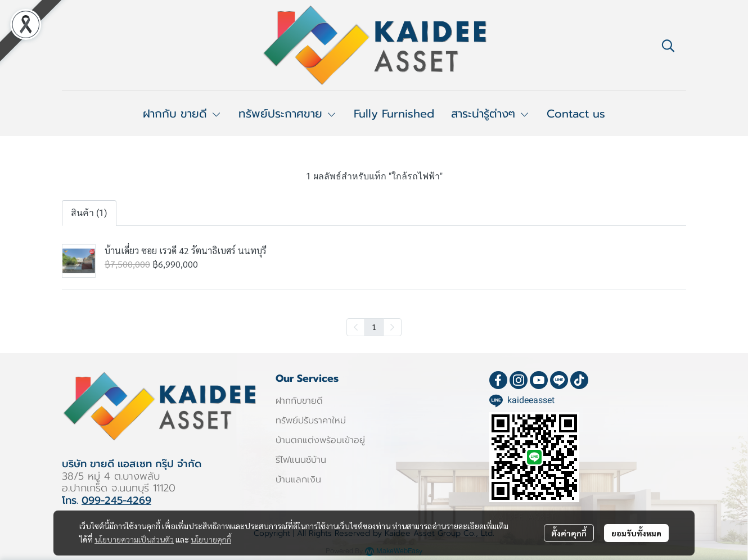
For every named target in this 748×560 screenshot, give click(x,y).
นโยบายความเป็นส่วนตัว (134, 539)
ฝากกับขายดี (299, 401)
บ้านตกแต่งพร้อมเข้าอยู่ (320, 440)
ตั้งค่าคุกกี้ (569, 533)
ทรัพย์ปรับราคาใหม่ (311, 421)
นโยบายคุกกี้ (211, 539)
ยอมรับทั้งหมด (636, 533)
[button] (668, 46)
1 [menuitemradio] (374, 327)
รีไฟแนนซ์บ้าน (301, 460)
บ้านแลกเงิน (298, 480)
